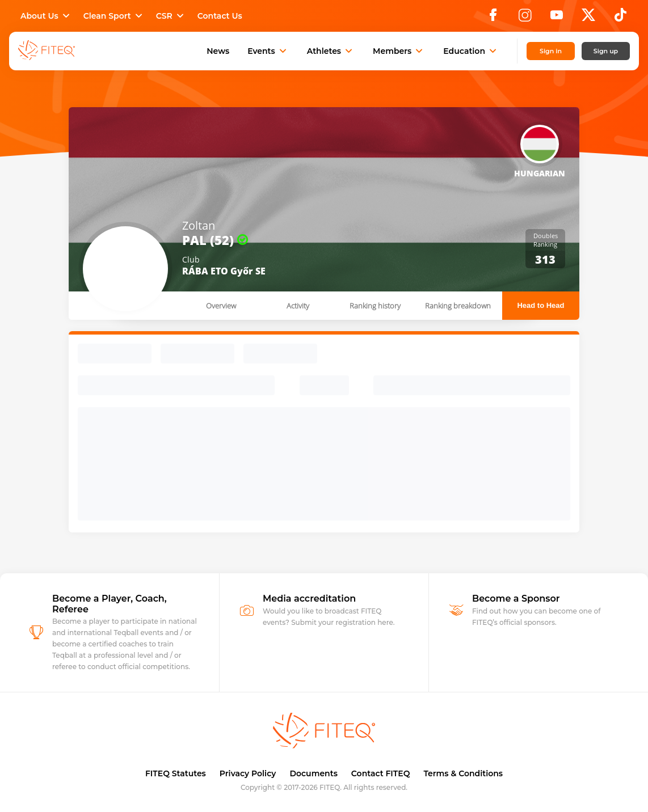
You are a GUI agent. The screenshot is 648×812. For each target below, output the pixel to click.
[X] (588, 18)
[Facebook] (493, 18)
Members (399, 51)
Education (471, 51)
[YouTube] (557, 18)
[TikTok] (620, 18)
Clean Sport (114, 16)
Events (268, 51)
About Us (46, 16)
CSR (171, 16)
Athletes (331, 51)
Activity (298, 306)
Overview (221, 306)
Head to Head (540, 305)
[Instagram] (525, 18)
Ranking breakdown (458, 306)
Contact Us (220, 16)
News (218, 51)
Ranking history (375, 306)
